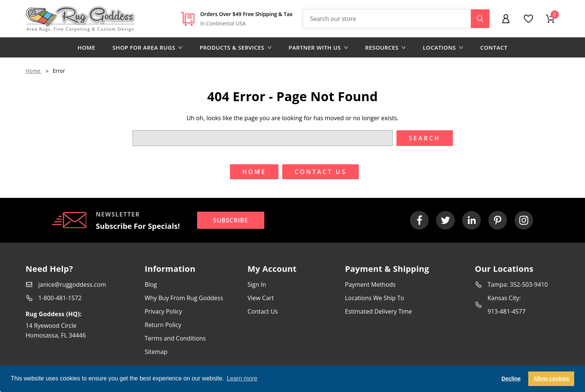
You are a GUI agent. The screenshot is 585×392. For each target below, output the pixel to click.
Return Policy (163, 325)
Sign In (257, 284)
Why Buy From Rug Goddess (184, 298)
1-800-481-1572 (60, 298)
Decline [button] (511, 379)
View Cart (261, 298)
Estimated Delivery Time (379, 311)
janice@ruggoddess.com (72, 284)
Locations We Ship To (374, 298)
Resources (385, 47)
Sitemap (156, 352)
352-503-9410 (529, 284)
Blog (151, 284)
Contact (494, 47)
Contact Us (263, 311)
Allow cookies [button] (551, 379)
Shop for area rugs (147, 47)
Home (86, 47)
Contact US (320, 172)
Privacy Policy (164, 311)
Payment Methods (370, 284)
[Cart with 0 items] (550, 19)
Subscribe (231, 220)
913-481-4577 (507, 311)
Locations (443, 47)
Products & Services (235, 47)
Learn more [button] (242, 378)
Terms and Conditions (175, 338)
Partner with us (318, 47)
